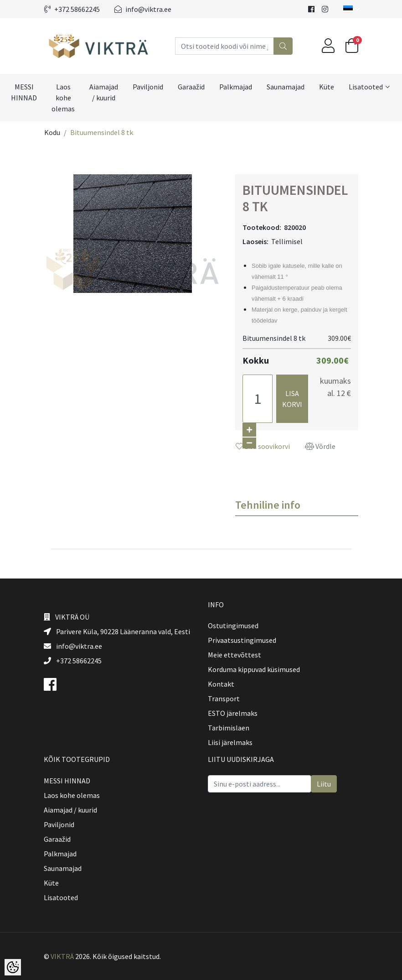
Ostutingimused (233, 626)
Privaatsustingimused (242, 640)
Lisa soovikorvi (263, 446)
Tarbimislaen (229, 728)
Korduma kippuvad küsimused (254, 669)
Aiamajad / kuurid (104, 92)
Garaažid (191, 87)
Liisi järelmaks (230, 742)
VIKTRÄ (62, 956)
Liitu (324, 784)
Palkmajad (236, 87)
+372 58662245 (72, 9)
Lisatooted (366, 87)
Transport (224, 699)
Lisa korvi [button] (292, 399)
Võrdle (320, 446)
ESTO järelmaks (233, 713)
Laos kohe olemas (63, 98)
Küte (327, 87)
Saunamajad (286, 87)
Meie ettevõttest (234, 655)
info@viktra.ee (143, 9)
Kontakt (221, 684)
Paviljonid (148, 87)
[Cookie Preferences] (13, 967)
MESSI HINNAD (24, 92)
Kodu (52, 132)
